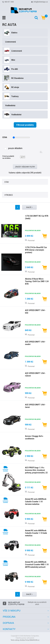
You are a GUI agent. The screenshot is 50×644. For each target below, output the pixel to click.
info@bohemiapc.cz (41, 2)
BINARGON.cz (34, 640)
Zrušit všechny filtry (25, 167)
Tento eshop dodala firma (20, 640)
